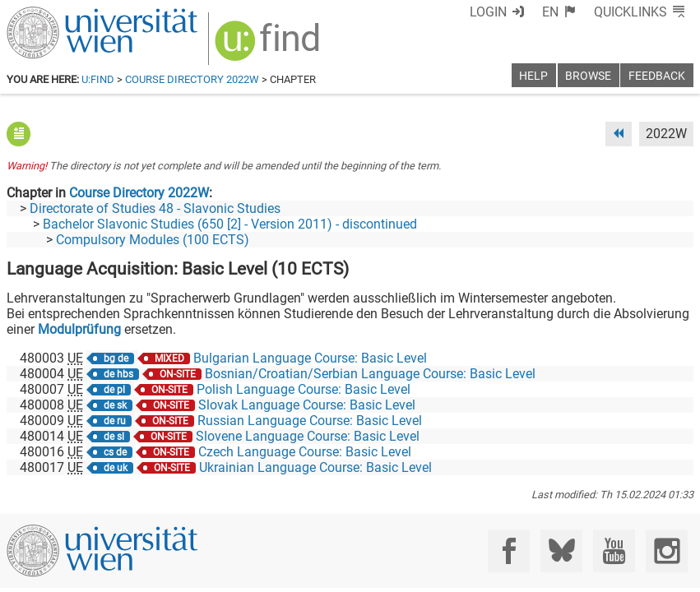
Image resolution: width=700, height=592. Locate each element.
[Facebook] (509, 550)
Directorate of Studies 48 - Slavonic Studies (155, 208)
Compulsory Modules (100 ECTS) (153, 240)
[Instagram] (667, 550)
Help (533, 76)
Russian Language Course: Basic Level (310, 421)
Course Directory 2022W (192, 79)
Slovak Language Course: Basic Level (307, 405)
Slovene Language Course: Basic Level (308, 436)
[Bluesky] (561, 550)
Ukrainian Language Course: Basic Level (315, 467)
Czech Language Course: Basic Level (305, 452)
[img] (269, 46)
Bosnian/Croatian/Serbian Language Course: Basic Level (370, 374)
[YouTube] (614, 550)
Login (488, 12)
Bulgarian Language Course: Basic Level (310, 358)
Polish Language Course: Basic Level (304, 389)
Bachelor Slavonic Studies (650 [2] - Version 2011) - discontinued (230, 224)
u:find (98, 79)
